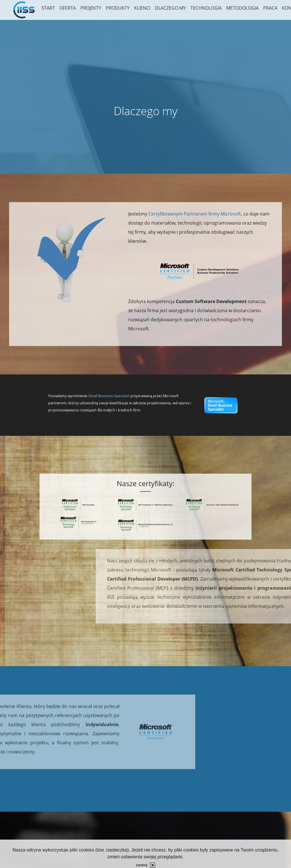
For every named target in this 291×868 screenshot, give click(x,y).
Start (48, 8)
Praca (270, 8)
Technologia (206, 8)
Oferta (68, 8)
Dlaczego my (170, 8)
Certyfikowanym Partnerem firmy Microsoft (195, 214)
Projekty (91, 8)
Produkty (118, 8)
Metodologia (242, 8)
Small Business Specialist (131, 401)
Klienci (142, 8)
